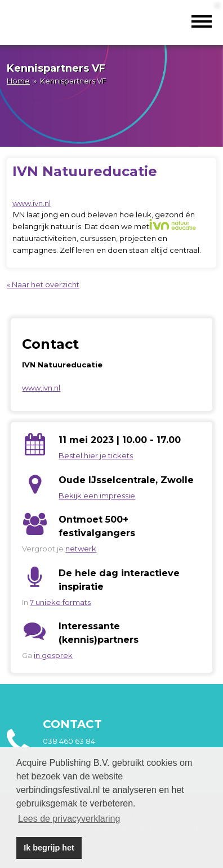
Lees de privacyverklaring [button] (69, 819)
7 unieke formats (60, 602)
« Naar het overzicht (43, 284)
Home (18, 81)
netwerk (81, 549)
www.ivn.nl (32, 203)
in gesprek (53, 655)
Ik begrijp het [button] (49, 848)
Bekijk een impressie (97, 496)
